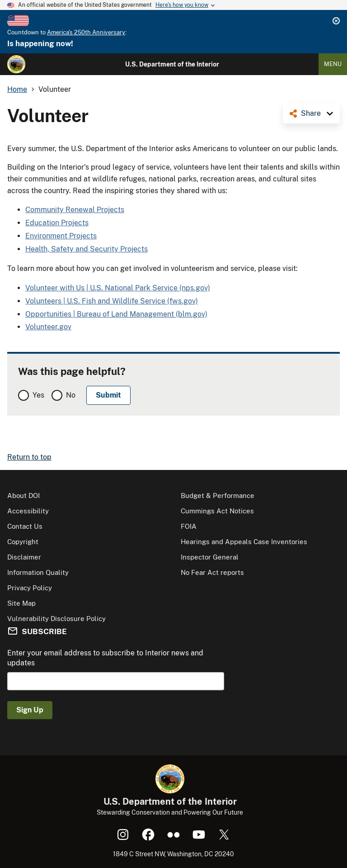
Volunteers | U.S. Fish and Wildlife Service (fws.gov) (112, 301)
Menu (333, 64)
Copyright (23, 542)
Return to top (29, 457)
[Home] (16, 64)
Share (311, 113)
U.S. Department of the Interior (172, 64)
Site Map (21, 603)
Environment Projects (61, 236)
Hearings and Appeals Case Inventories (244, 542)
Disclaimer (24, 557)
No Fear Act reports (212, 572)
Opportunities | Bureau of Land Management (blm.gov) (116, 314)
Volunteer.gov (48, 327)
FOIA (189, 526)
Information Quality (38, 572)
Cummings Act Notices (217, 511)
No (71, 395)
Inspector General (210, 557)
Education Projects (57, 223)
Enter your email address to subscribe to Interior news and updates (105, 658)
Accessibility (28, 511)
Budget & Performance (218, 496)
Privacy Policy (30, 588)
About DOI (23, 496)
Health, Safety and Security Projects (87, 249)
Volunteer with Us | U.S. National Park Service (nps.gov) (118, 288)
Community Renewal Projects (75, 210)
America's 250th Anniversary (86, 32)
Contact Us (25, 526)
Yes (38, 395)
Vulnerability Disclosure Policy (56, 619)
